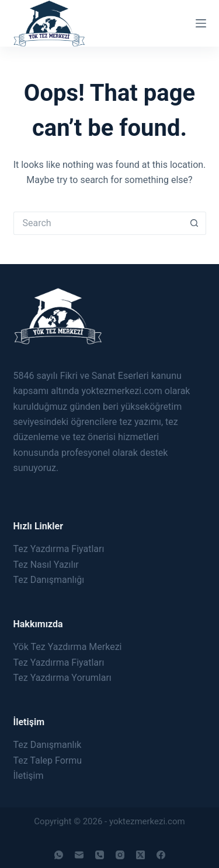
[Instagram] (120, 855)
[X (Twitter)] (140, 855)
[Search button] (194, 223)
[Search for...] (98, 223)
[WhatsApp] (59, 855)
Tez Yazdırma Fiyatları (59, 549)
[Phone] (100, 855)
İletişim (29, 776)
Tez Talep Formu (48, 760)
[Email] (79, 855)
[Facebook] (161, 855)
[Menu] (201, 23)
